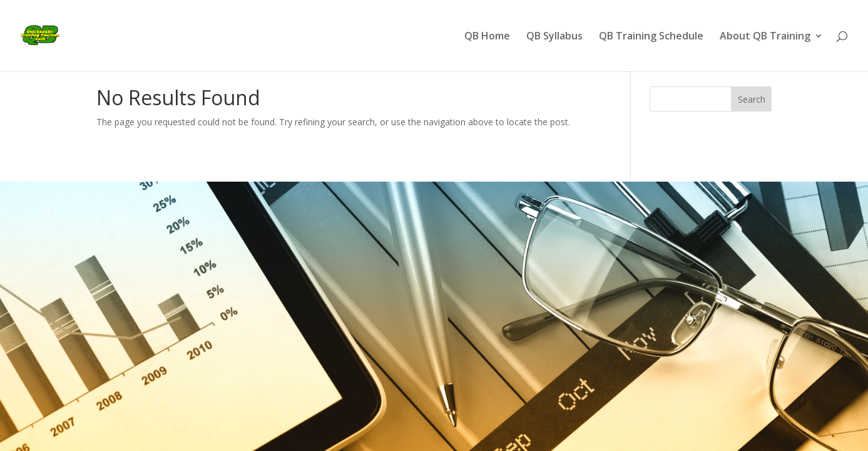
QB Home (487, 37)
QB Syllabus (554, 37)
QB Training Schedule (651, 37)
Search (752, 99)
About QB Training (765, 37)
